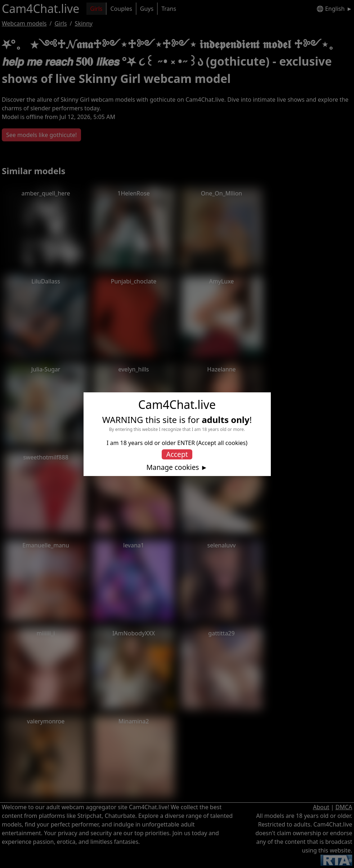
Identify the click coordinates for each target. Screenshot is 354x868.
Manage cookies (172, 467)
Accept (177, 454)
